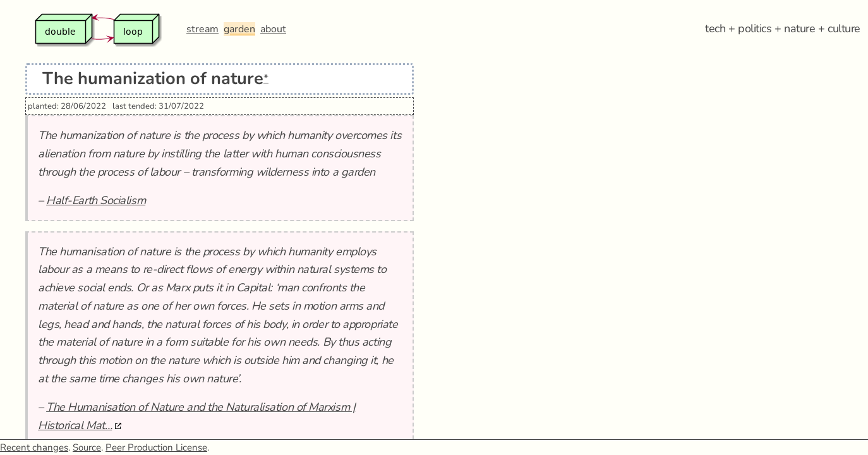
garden (239, 29)
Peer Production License (156, 447)
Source (87, 447)
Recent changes (34, 447)
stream (202, 29)
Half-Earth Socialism (96, 200)
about (273, 29)
